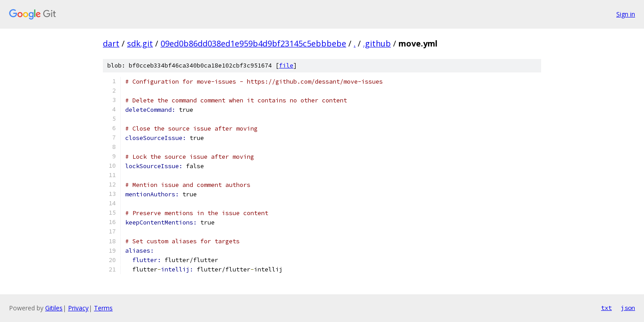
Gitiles (54, 308)
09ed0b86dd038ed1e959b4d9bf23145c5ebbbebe (253, 43)
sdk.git (140, 43)
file (286, 66)
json (628, 308)
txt (606, 308)
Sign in (626, 14)
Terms (103, 308)
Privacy (78, 308)
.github (377, 43)
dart (111, 43)
